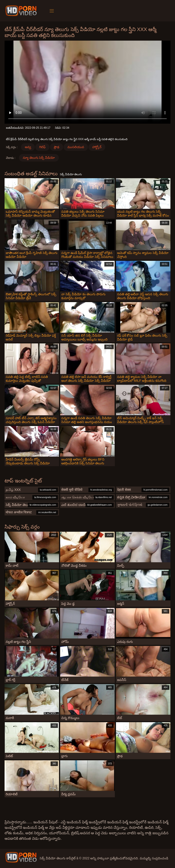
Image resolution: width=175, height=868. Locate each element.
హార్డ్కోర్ (97, 147)
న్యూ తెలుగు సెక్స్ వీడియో (39, 158)
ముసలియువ (76, 147)
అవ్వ (28, 147)
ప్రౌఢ (57, 147)
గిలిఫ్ (42, 147)
